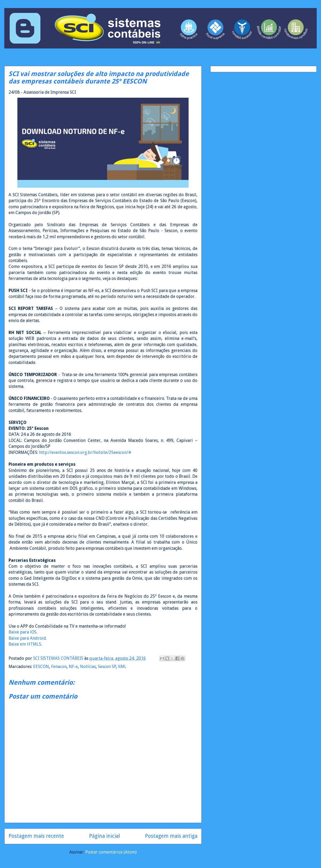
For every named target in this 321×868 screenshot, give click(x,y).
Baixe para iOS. (23, 632)
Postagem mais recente (36, 836)
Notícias (88, 667)
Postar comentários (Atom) (111, 852)
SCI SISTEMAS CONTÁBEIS (59, 658)
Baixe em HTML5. (25, 644)
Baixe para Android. (28, 638)
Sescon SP (107, 667)
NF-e (73, 667)
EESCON (41, 667)
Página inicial (104, 836)
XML (122, 667)
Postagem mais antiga (171, 836)
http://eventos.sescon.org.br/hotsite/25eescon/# (85, 452)
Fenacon (59, 667)
